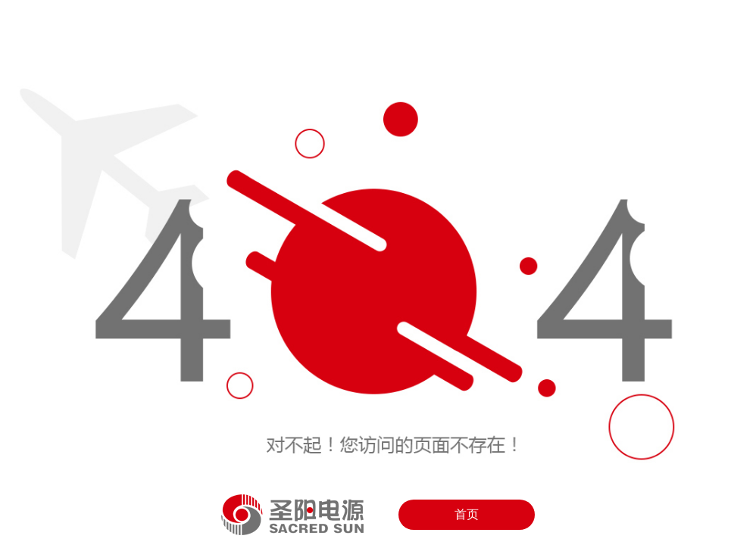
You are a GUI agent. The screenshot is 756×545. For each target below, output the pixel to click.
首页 (467, 514)
